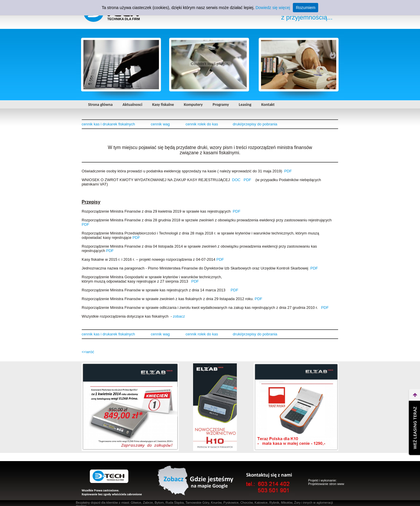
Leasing (245, 105)
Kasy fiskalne (163, 105)
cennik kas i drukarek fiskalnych (108, 124)
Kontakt (268, 105)
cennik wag (160, 124)
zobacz (179, 316)
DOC (236, 180)
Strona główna (100, 105)
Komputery (193, 105)
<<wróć (88, 352)
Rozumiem (306, 8)
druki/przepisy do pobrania (255, 124)
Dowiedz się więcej (273, 8)
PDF (288, 171)
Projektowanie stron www (326, 484)
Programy (221, 105)
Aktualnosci (132, 105)
